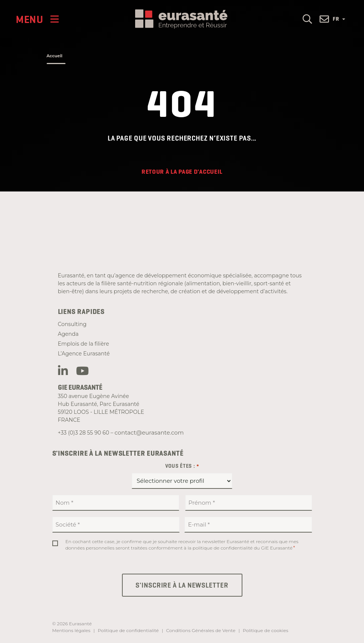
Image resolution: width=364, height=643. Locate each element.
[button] (307, 19)
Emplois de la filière (84, 344)
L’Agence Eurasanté (84, 354)
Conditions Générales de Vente (201, 630)
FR (339, 19)
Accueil (55, 56)
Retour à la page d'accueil (182, 172)
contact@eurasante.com (149, 432)
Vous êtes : (182, 466)
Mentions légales (72, 630)
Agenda (68, 334)
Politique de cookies (266, 630)
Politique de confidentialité (128, 630)
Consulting (72, 324)
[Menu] (37, 19)
